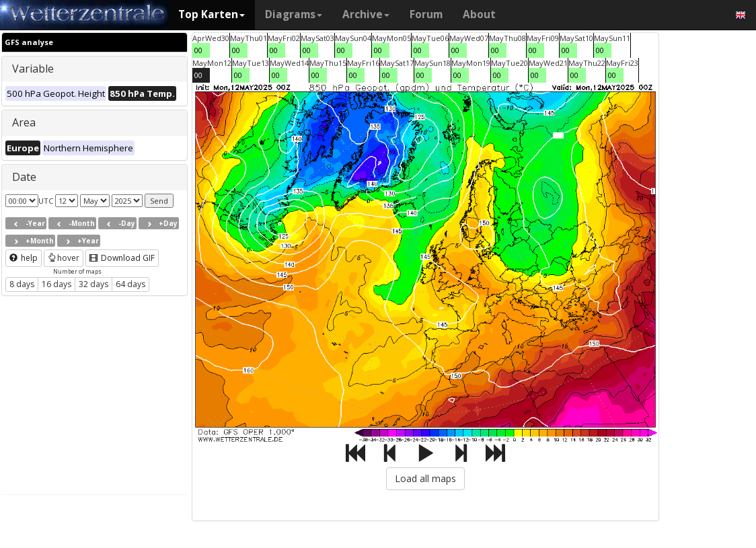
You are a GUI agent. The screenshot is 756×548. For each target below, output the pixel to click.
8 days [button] (22, 284)
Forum (426, 14)
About (479, 14)
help (24, 258)
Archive (366, 14)
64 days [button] (130, 284)
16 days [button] (56, 284)
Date (24, 177)
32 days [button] (93, 284)
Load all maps (425, 478)
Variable (33, 69)
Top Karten (212, 14)
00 (198, 50)
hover (64, 258)
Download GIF (122, 258)
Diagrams (294, 14)
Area (24, 122)
